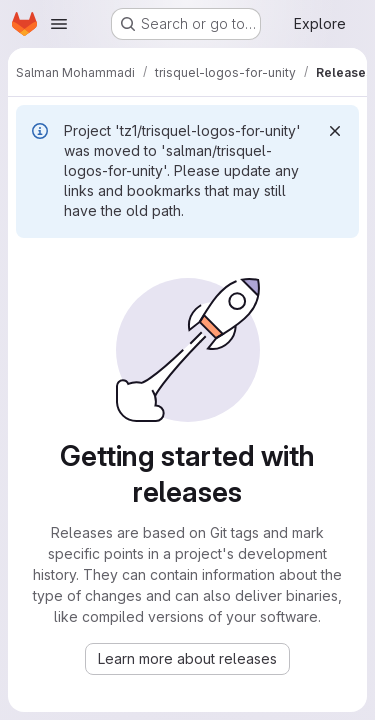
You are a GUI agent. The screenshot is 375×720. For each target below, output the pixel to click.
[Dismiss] (335, 131)
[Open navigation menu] (59, 24)
